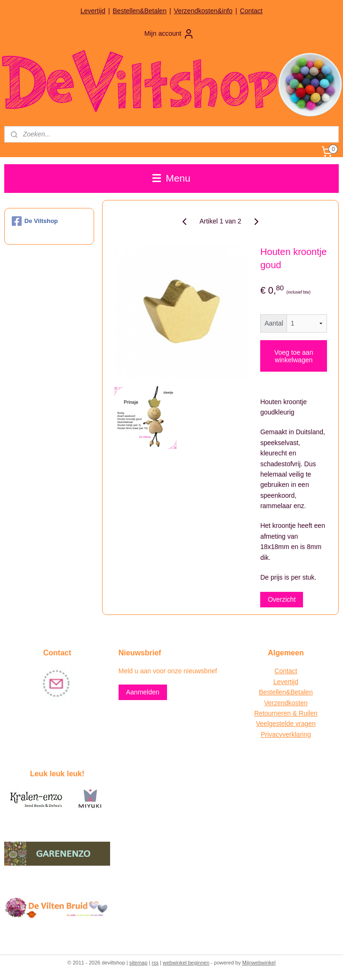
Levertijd (93, 11)
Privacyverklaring (286, 734)
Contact (251, 11)
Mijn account (170, 34)
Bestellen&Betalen (140, 11)
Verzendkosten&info (203, 11)
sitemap (139, 963)
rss (155, 963)
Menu (171, 178)
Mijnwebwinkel (259, 963)
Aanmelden (143, 692)
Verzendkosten (286, 703)
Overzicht (282, 599)
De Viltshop (35, 221)
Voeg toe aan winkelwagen (294, 356)
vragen (305, 724)
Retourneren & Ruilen (286, 713)
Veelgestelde (275, 724)
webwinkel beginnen (186, 963)
